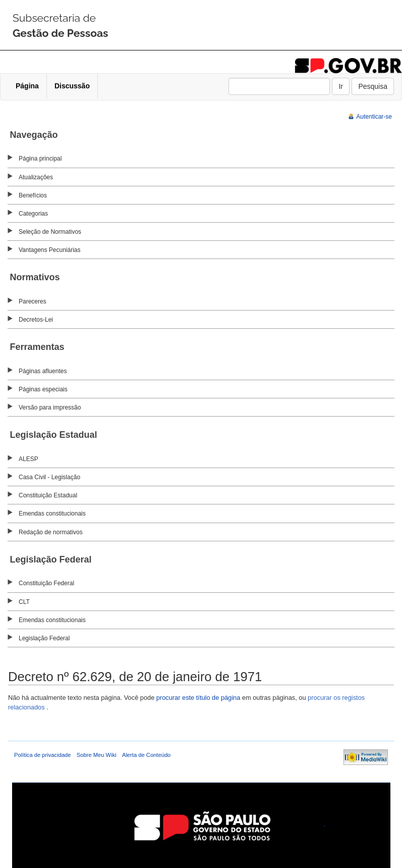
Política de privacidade (43, 755)
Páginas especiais (43, 389)
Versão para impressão (50, 407)
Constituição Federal (46, 583)
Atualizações (36, 177)
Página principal (40, 159)
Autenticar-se (374, 117)
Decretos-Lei (36, 320)
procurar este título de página (198, 698)
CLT (24, 602)
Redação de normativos (51, 532)
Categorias (33, 214)
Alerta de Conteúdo (146, 755)
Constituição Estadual (48, 495)
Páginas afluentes (43, 371)
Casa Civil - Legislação (49, 477)
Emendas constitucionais (52, 514)
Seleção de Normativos (50, 232)
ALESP (28, 459)
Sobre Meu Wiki (97, 755)
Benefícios (33, 195)
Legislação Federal (44, 638)
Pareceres (33, 301)
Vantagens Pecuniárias (50, 250)
